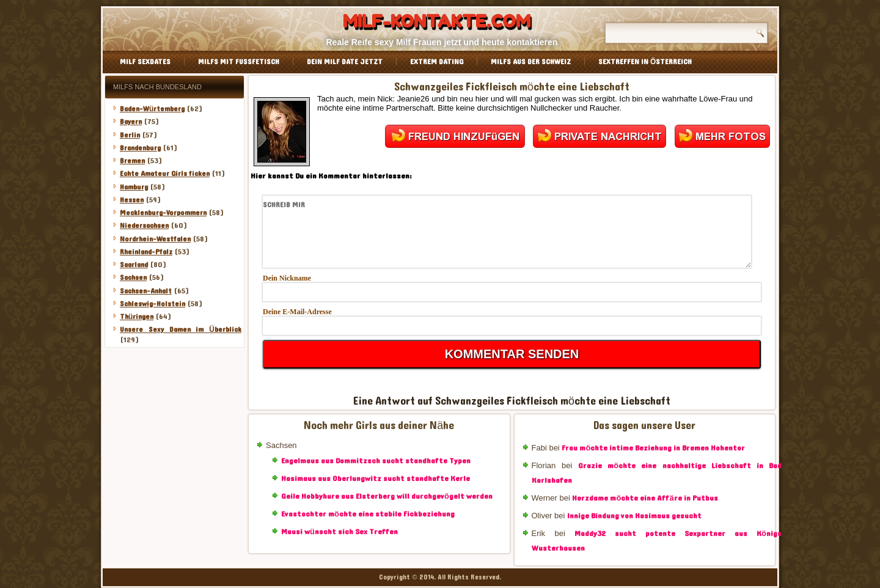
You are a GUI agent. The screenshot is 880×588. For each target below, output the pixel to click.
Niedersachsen (144, 226)
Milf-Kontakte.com (437, 21)
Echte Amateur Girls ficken (165, 174)
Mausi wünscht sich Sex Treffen (339, 532)
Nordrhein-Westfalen (155, 239)
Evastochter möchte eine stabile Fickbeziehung (368, 514)
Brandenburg (140, 148)
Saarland (134, 265)
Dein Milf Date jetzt (345, 62)
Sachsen (133, 277)
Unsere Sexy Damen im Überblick (181, 329)
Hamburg (134, 187)
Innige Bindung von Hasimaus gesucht (634, 516)
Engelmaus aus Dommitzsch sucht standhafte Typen (376, 461)
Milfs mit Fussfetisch (239, 62)
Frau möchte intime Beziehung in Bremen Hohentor (653, 448)
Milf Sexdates (145, 62)
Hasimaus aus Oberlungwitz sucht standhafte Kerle (376, 479)
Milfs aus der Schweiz (531, 62)
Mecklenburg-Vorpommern (163, 213)
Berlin (130, 135)
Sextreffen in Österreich (645, 62)
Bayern (131, 122)
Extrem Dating (437, 62)
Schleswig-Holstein (152, 304)
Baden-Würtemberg (152, 109)
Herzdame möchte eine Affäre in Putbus (645, 498)
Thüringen (137, 317)
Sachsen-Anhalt (146, 291)
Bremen (132, 161)
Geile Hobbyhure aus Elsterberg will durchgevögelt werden (387, 496)
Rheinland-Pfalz (146, 252)
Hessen (132, 200)
